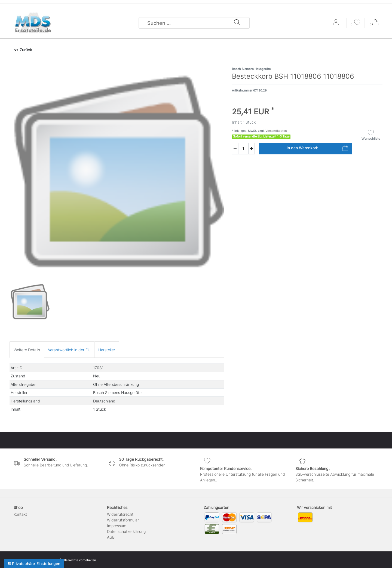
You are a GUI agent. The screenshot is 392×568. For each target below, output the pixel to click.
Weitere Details (27, 350)
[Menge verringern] (235, 149)
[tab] (27, 349)
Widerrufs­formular (123, 520)
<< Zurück (23, 50)
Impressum (117, 526)
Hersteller (107, 350)
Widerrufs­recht (120, 514)
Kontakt (20, 514)
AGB (111, 537)
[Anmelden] (336, 24)
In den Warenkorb (317, 149)
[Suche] (237, 23)
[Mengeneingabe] (240, 149)
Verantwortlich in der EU (69, 350)
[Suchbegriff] (186, 23)
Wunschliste (371, 135)
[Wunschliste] (356, 23)
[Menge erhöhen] (252, 149)
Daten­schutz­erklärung (126, 531)
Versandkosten (276, 131)
